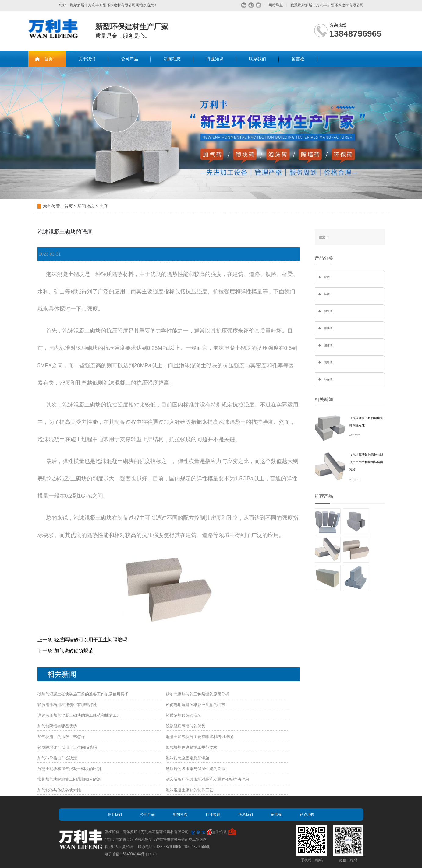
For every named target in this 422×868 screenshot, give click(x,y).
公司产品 (129, 59)
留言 (259, 5)
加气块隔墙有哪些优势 (57, 726)
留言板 (298, 59)
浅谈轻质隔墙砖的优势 (186, 726)
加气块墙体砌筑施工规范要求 (191, 747)
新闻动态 (172, 59)
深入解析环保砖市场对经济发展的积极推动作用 (207, 779)
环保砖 (328, 379)
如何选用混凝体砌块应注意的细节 (195, 705)
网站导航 (276, 5)
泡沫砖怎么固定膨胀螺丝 (188, 758)
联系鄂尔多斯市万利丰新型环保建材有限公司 (327, 5)
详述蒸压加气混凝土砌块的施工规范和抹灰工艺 (79, 715)
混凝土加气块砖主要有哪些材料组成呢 (199, 737)
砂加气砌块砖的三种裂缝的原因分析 (197, 694)
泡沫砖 (328, 345)
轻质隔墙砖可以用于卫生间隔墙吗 (91, 640)
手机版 (221, 832)
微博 (251, 5)
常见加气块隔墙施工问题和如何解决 (69, 779)
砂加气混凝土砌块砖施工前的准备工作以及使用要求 (83, 694)
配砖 (327, 277)
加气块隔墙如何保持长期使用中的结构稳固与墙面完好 (366, 462)
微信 (244, 5)
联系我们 (257, 59)
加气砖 (328, 311)
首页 (48, 59)
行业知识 (215, 59)
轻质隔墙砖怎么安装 (184, 715)
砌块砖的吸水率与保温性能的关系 (195, 769)
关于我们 (87, 59)
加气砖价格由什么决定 (57, 758)
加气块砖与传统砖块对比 (59, 790)
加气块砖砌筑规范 (74, 651)
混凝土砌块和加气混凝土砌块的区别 (69, 769)
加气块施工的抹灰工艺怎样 (61, 737)
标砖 (327, 294)
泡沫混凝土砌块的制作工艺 (190, 790)
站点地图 (307, 814)
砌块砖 (328, 328)
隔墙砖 (328, 362)
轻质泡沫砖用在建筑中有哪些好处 (67, 705)
